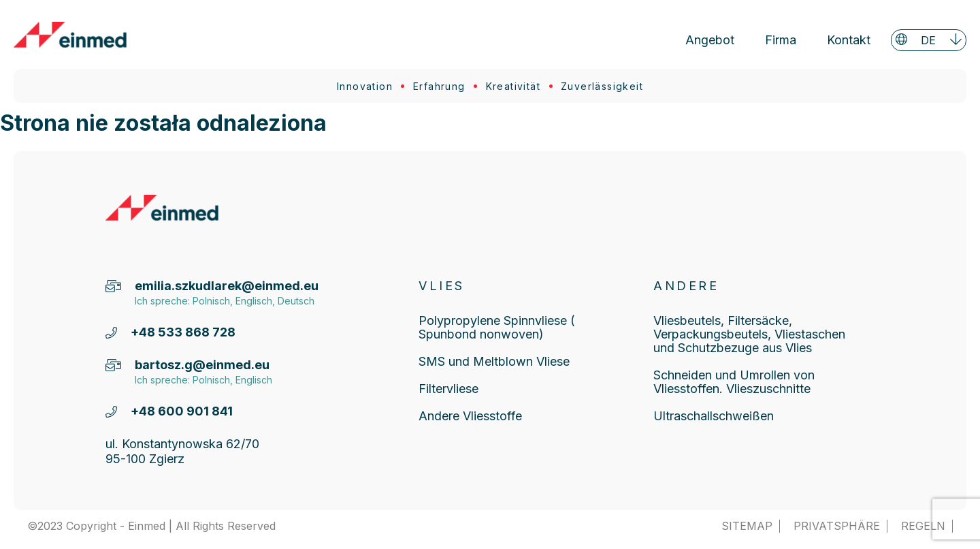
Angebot (710, 40)
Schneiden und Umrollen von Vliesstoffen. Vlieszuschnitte (734, 382)
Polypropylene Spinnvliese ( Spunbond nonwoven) (497, 327)
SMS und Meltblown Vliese (494, 361)
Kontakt (849, 40)
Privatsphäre (837, 526)
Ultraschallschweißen (714, 416)
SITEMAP (747, 526)
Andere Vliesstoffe (470, 416)
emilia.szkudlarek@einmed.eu (223, 286)
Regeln (923, 526)
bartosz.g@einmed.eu (202, 365)
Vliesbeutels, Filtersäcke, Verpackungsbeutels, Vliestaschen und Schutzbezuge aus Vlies (749, 334)
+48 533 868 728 (183, 332)
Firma (781, 40)
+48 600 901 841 (182, 411)
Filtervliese (448, 389)
